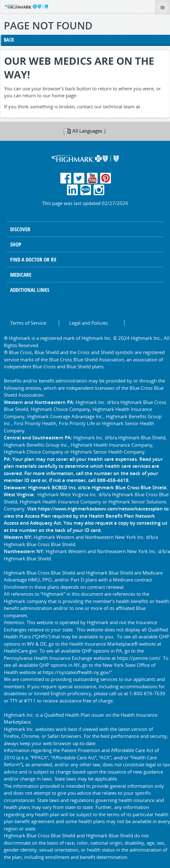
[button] (24, 6)
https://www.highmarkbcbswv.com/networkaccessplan (100, 509)
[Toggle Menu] (163, 7)
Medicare (21, 275)
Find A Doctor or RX (33, 259)
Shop (16, 244)
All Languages (87, 131)
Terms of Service (28, 323)
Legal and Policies (88, 323)
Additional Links (30, 290)
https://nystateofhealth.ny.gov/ (76, 672)
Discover (20, 229)
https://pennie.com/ (139, 658)
